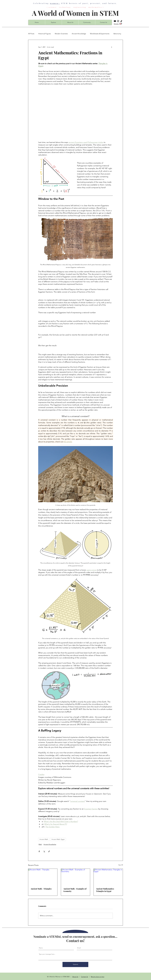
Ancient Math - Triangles (41, 889)
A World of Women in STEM (75, 13)
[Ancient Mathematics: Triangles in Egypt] (108, 877)
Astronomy (117, 34)
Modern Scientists (61, 34)
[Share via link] (49, 851)
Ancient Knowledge (79, 34)
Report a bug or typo (98, 977)
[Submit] (75, 964)
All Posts (31, 34)
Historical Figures (45, 34)
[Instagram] (118, 21)
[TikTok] (121, 21)
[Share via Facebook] (39, 851)
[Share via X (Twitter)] (44, 851)
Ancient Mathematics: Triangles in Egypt (105, 890)
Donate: (116, 24)
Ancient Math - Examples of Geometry (75, 890)
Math (40, 844)
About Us (75, 977)
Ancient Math (44, 839)
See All (121, 865)
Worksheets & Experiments (100, 34)
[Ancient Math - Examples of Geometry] (76, 877)
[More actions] (112, 47)
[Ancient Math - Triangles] (43, 877)
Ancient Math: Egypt (58, 839)
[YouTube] (115, 21)
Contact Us (85, 977)
